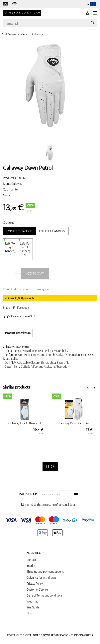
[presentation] (88, 387)
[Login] (88, 13)
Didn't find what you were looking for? (26, 289)
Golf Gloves (9, 34)
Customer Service (37, 589)
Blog (29, 613)
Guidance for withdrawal (41, 578)
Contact (31, 560)
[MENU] (95, 13)
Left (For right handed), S (10, 249)
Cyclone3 (67, 635)
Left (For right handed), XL (25, 249)
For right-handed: (20, 231)
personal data (67, 505)
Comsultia (86, 635)
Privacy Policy (35, 584)
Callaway (38, 34)
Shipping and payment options (45, 572)
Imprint (31, 566)
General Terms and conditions (45, 595)
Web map (32, 601)
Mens (24, 34)
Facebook (23, 308)
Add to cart (35, 273)
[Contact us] (5, 4)
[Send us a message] (15, 4)
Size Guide (33, 607)
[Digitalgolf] (50, 467)
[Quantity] (12, 274)
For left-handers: (52, 231)
